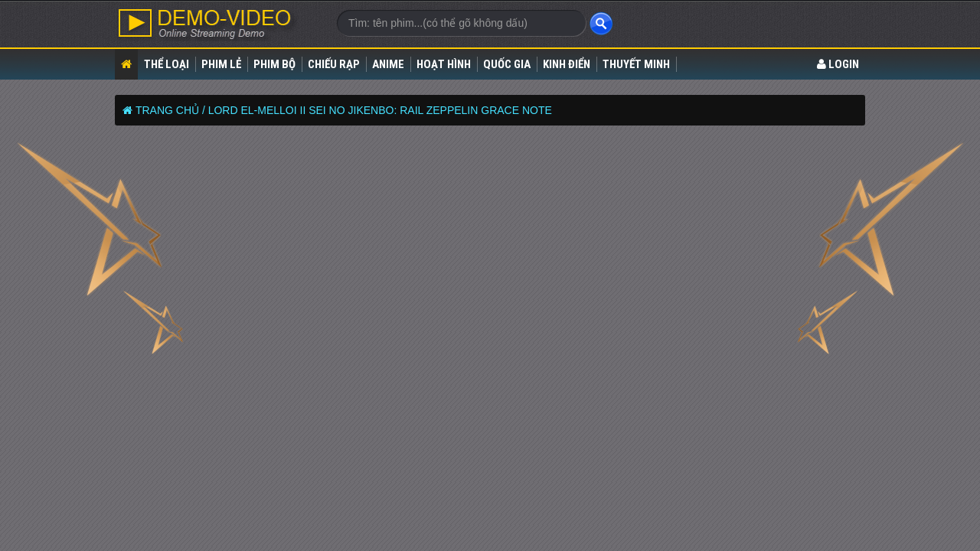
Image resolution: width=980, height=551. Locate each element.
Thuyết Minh (636, 64)
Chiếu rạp (334, 64)
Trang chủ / (170, 110)
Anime (388, 64)
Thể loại (167, 64)
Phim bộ (274, 64)
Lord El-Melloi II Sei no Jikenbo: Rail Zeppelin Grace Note (380, 110)
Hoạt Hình (444, 64)
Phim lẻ (221, 64)
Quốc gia (507, 64)
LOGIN (838, 64)
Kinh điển (567, 64)
